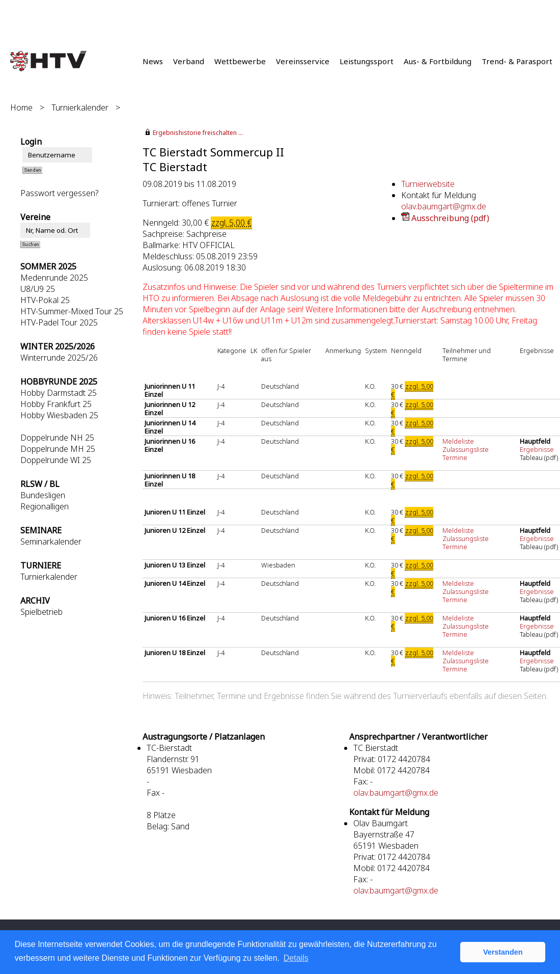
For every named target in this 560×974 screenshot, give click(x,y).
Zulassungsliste (466, 449)
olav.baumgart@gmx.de (444, 206)
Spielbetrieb (41, 612)
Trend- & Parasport (517, 61)
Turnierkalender (80, 107)
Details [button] (296, 958)
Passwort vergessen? (59, 193)
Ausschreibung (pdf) (450, 218)
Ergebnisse (538, 449)
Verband (189, 61)
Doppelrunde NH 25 (57, 438)
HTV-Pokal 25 (45, 300)
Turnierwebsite (428, 184)
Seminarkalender (51, 542)
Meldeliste (458, 441)
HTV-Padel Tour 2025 (59, 322)
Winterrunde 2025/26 (59, 358)
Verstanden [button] (503, 952)
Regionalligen (45, 506)
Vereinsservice (303, 61)
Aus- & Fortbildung (438, 61)
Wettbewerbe (240, 61)
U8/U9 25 (38, 289)
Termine (455, 457)
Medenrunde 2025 (54, 278)
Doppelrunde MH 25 (58, 449)
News (153, 61)
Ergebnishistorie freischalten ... (198, 133)
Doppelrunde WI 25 (56, 460)
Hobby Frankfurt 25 (56, 404)
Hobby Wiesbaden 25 (59, 415)
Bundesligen (43, 495)
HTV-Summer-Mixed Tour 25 (72, 311)
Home (21, 107)
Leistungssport (367, 61)
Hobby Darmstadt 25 (59, 393)
